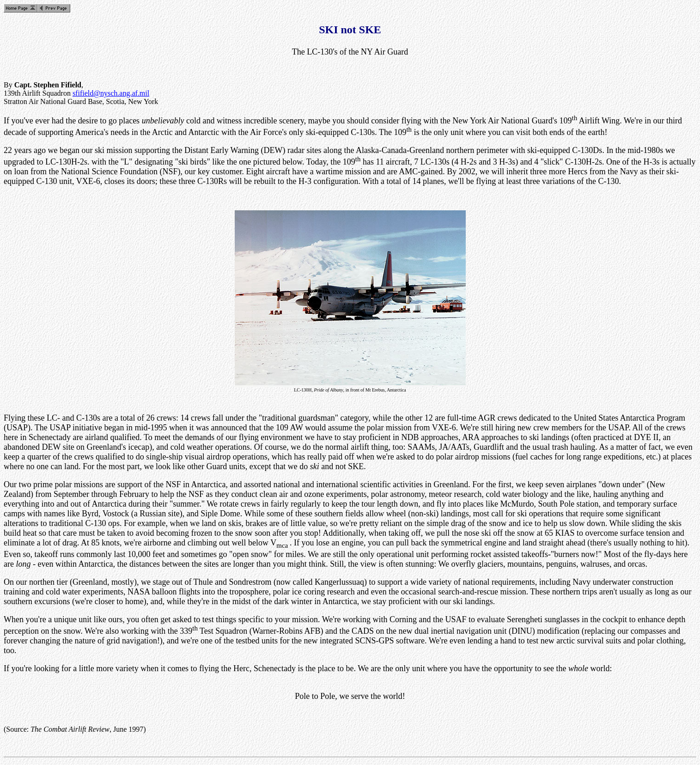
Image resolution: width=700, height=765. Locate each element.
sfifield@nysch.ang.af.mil (111, 93)
